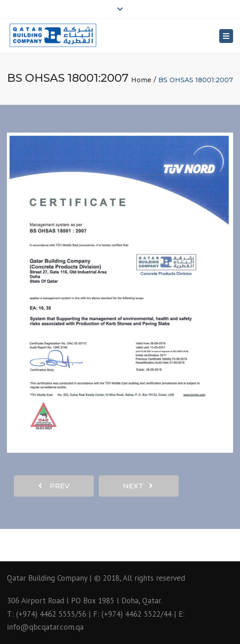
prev (54, 486)
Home (141, 80)
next (138, 486)
